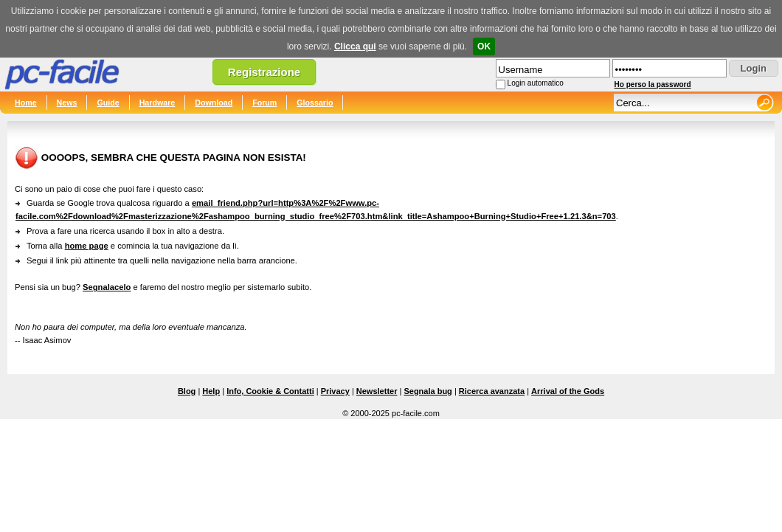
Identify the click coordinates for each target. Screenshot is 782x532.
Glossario (315, 103)
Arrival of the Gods (568, 391)
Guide (108, 103)
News (67, 103)
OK (484, 46)
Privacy (335, 391)
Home (26, 103)
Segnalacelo (107, 287)
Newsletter (377, 391)
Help (211, 391)
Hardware (158, 103)
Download (214, 103)
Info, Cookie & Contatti (270, 391)
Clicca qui (355, 46)
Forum (264, 103)
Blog (187, 391)
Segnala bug (428, 391)
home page (87, 246)
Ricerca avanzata (492, 391)
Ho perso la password (653, 84)
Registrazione (264, 72)
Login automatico (536, 83)
